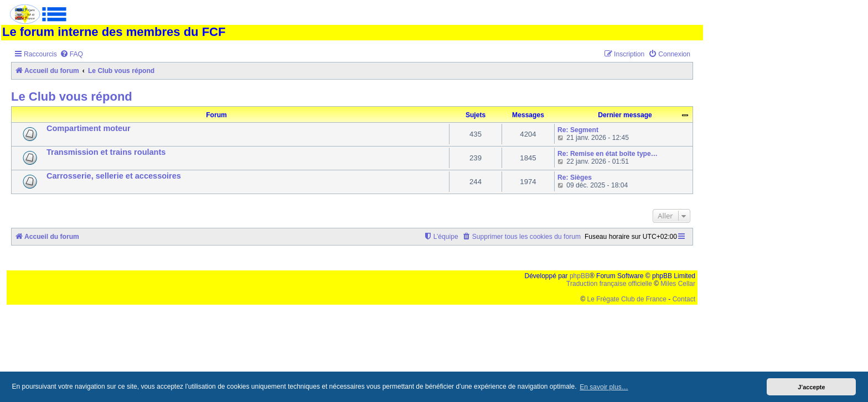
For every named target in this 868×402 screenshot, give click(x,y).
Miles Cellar (678, 284)
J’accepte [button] (811, 387)
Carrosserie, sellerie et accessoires (114, 176)
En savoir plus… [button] (604, 387)
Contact (684, 299)
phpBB (580, 276)
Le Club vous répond (72, 96)
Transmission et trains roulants (106, 152)
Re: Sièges (575, 177)
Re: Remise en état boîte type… (608, 154)
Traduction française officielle (609, 284)
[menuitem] (71, 54)
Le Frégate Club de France (627, 299)
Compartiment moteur (89, 128)
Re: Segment (578, 130)
